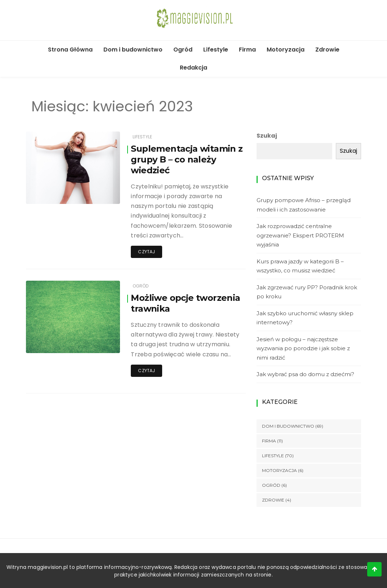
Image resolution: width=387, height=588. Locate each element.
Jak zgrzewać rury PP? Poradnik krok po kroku (307, 292)
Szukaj (267, 136)
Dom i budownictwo (133, 50)
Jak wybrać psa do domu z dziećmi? (305, 374)
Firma (247, 50)
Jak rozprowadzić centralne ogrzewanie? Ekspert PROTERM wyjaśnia (300, 235)
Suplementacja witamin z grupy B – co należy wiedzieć (187, 159)
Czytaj (146, 252)
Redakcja (193, 68)
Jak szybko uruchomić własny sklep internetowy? (305, 318)
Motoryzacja (286, 50)
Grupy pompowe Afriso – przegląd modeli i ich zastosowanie (304, 205)
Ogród (183, 50)
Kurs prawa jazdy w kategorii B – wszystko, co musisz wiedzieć (300, 266)
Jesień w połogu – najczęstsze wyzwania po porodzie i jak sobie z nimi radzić (303, 348)
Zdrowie (327, 50)
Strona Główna (70, 50)
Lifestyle (216, 50)
